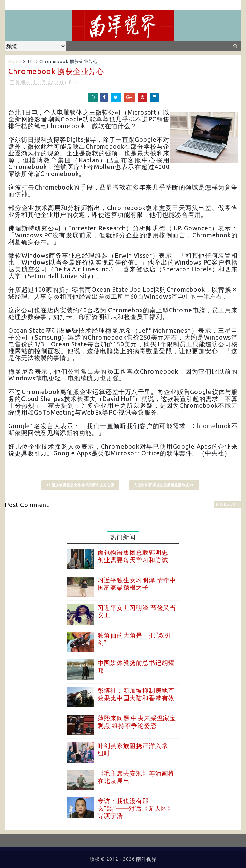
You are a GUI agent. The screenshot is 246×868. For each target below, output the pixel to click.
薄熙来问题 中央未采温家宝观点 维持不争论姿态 (137, 722)
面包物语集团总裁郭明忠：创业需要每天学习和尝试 (136, 556)
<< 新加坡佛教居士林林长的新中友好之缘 (80, 485)
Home (15, 61)
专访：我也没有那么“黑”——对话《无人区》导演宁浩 (136, 808)
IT (30, 61)
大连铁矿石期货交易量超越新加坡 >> (164, 485)
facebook (228, 504)
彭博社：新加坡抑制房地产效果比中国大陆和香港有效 (136, 694)
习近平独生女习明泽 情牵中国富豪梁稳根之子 (137, 584)
